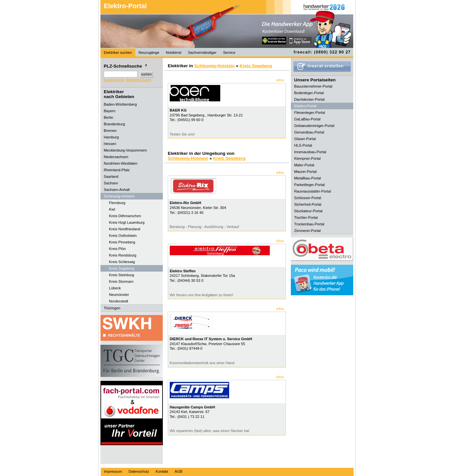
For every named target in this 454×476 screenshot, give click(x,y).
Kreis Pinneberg (122, 242)
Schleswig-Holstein (215, 66)
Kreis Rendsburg (123, 255)
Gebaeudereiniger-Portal (314, 126)
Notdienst (173, 52)
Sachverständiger (202, 52)
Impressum (113, 471)
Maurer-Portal (305, 172)
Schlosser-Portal (308, 198)
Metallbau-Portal (307, 178)
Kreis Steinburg (122, 275)
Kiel (112, 209)
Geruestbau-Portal (309, 132)
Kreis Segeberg (122, 268)
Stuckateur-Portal (308, 211)
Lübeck (115, 288)
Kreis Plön (117, 249)
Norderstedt (119, 301)
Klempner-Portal (307, 158)
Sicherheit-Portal (308, 204)
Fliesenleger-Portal (310, 113)
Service (229, 52)
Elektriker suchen (118, 52)
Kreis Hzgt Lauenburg (127, 222)
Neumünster (119, 295)
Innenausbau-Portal (310, 152)
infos (280, 80)
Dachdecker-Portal (309, 99)
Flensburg (117, 203)
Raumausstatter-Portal (313, 191)
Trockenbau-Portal (309, 224)
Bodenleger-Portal (309, 93)
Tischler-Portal (306, 217)
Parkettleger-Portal (309, 185)
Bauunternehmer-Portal (313, 86)
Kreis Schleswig (122, 262)
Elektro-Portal (125, 6)
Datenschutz (139, 471)
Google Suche (114, 80)
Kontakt (162, 471)
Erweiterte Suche (139, 80)
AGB (179, 471)
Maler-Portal (304, 165)
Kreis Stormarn (121, 281)
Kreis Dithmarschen (125, 216)
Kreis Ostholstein (123, 236)
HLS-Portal (303, 145)
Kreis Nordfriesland (125, 229)
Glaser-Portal (305, 139)
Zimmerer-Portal (307, 231)
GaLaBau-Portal (307, 119)
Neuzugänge (149, 52)
